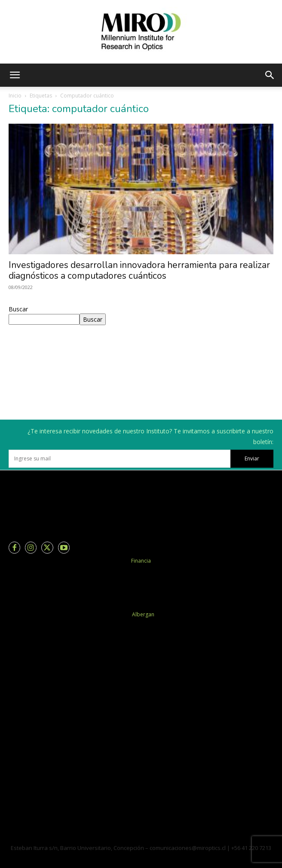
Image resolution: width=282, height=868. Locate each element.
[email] (120, 459)
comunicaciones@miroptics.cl (188, 848)
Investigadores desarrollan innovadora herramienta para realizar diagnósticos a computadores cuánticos (139, 270)
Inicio (15, 96)
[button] (15, 75)
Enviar (252, 458)
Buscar (18, 309)
